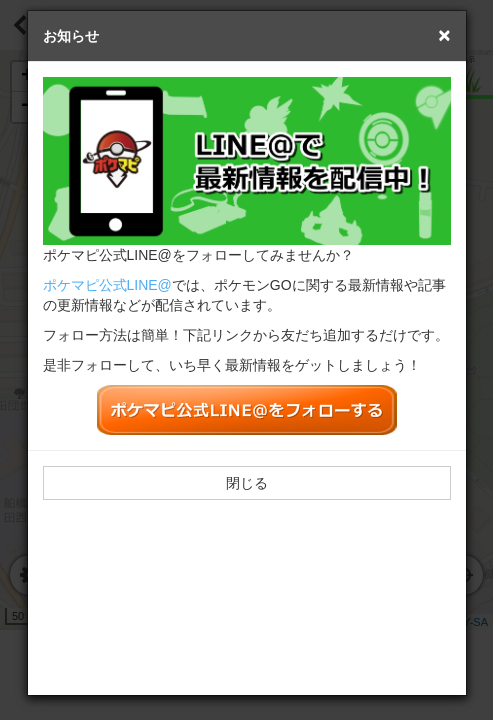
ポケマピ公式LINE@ (107, 285)
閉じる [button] (247, 483)
